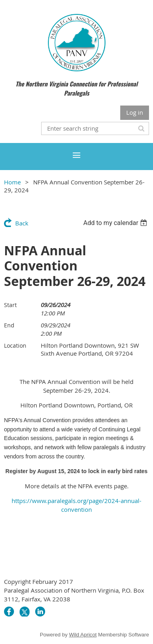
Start (10, 305)
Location (15, 345)
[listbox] (116, 223)
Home (12, 182)
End (9, 325)
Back (22, 223)
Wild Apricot (83, 635)
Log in (135, 112)
